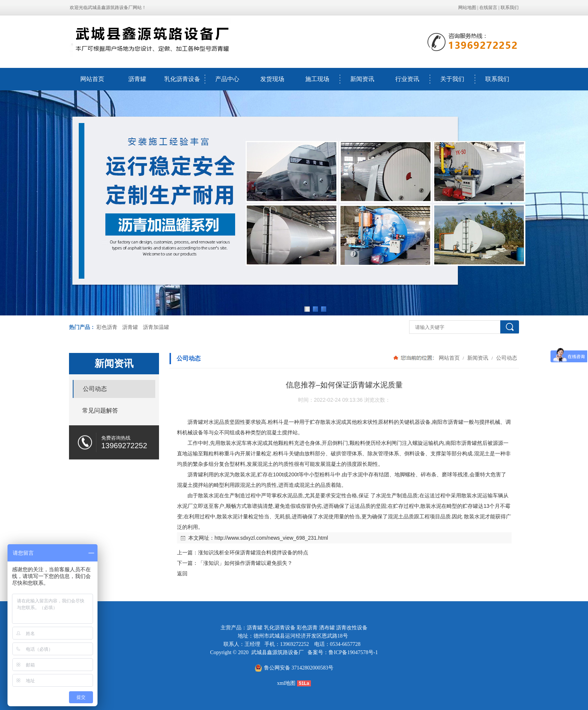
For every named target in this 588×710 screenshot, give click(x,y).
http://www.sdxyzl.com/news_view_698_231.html (271, 538)
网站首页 (92, 79)
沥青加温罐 (156, 327)
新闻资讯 (362, 79)
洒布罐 (327, 628)
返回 (182, 573)
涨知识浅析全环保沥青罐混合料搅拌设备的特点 (253, 552)
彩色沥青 (107, 327)
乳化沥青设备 (182, 79)
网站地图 (467, 8)
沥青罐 (137, 79)
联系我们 (510, 8)
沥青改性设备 (352, 628)
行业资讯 (407, 79)
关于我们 (452, 79)
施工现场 (317, 79)
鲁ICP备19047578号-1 (353, 652)
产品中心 (227, 79)
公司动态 (506, 358)
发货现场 (272, 79)
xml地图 (286, 683)
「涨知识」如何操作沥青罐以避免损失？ (245, 563)
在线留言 (488, 8)
